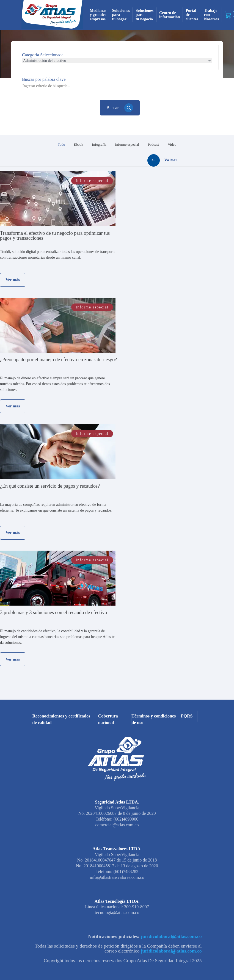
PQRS (187, 704)
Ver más (13, 267)
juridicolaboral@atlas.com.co (171, 924)
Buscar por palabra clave (44, 79)
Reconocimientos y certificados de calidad (61, 707)
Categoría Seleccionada (43, 55)
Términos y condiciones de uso (154, 707)
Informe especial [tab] (94, 144)
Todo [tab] (29, 144)
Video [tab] (139, 144)
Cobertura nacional (108, 707)
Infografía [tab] (67, 144)
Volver (198, 145)
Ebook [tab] (46, 144)
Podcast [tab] (121, 144)
